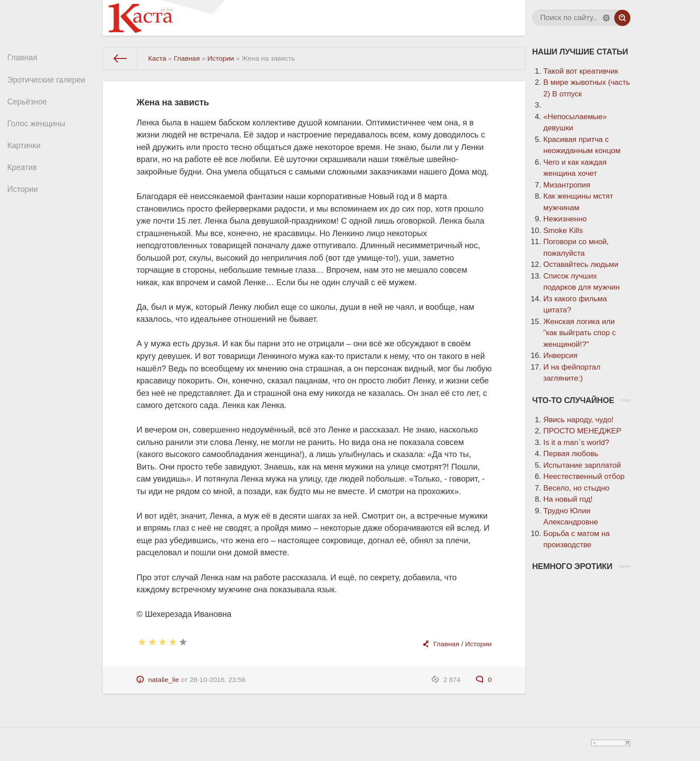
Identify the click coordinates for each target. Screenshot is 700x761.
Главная (26, 59)
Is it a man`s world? (576, 443)
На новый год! (568, 499)
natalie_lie (164, 680)
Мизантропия (567, 185)
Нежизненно (565, 219)
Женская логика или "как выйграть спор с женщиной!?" (579, 333)
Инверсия (560, 356)
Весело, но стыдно (576, 488)
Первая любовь (571, 454)
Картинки (27, 153)
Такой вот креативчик (581, 71)
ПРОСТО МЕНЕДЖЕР (582, 431)
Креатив (25, 177)
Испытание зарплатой (582, 465)
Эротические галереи (49, 82)
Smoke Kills (563, 231)
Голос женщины (39, 130)
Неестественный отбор (584, 476)
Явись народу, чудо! (578, 420)
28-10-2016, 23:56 (218, 680)
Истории (26, 201)
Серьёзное (30, 106)
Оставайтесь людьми (581, 264)
